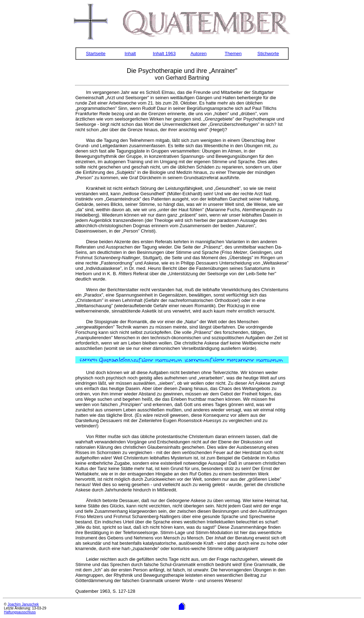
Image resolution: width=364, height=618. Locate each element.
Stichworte (268, 54)
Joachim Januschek (23, 604)
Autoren (199, 54)
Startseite (96, 54)
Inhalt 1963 (164, 54)
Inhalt (130, 54)
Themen (233, 54)
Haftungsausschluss (20, 612)
